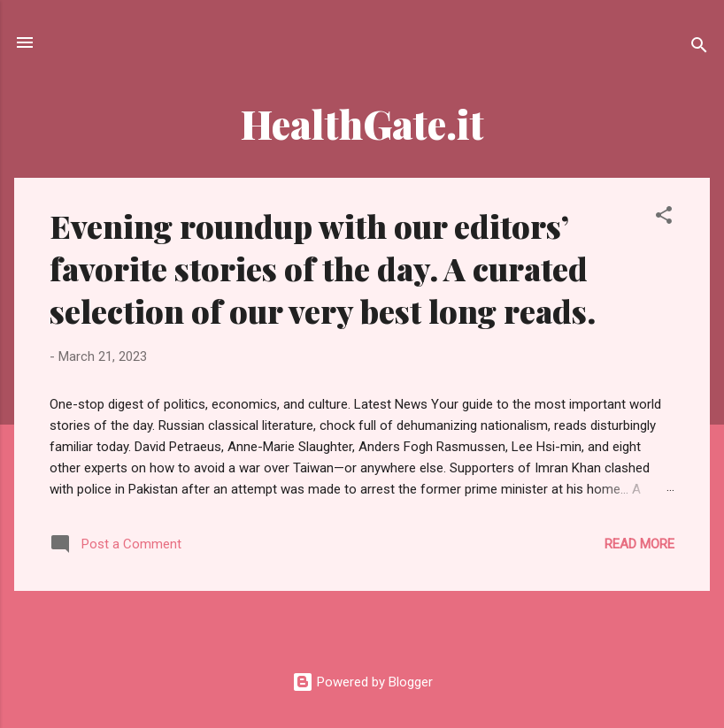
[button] (664, 218)
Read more (639, 544)
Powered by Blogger (362, 682)
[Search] (699, 48)
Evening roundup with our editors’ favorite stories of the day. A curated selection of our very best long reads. (323, 268)
